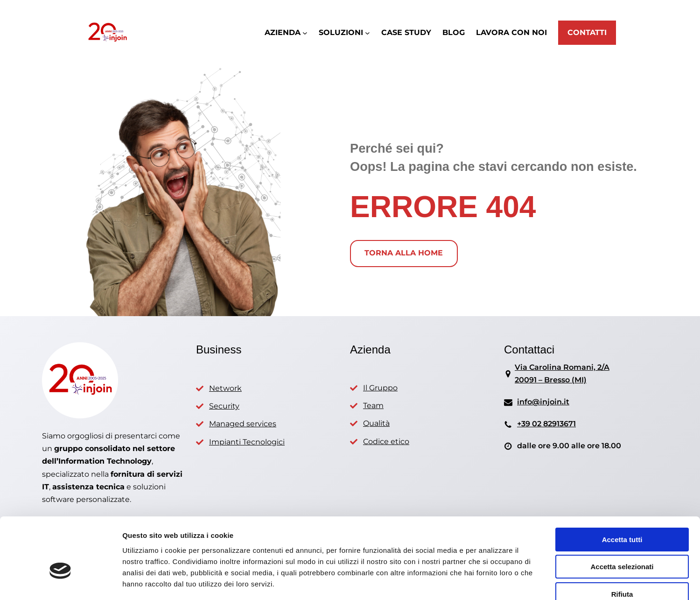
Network (225, 388)
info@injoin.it (543, 402)
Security (224, 406)
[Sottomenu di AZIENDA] (305, 33)
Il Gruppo (380, 388)
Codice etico (386, 441)
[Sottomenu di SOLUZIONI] (367, 33)
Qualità (376, 423)
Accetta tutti (622, 486)
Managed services (243, 424)
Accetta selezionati (622, 513)
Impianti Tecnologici (247, 442)
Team (373, 406)
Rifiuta (622, 540)
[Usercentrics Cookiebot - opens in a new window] (60, 582)
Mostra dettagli (491, 582)
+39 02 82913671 (546, 424)
